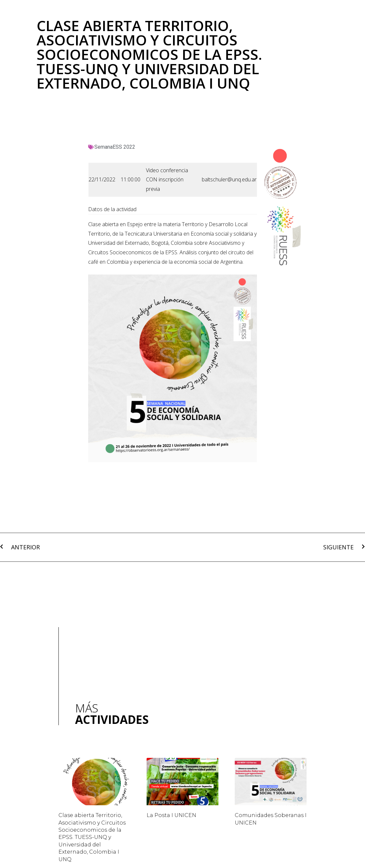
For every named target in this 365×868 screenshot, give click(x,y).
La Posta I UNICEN (171, 815)
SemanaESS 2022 (115, 147)
